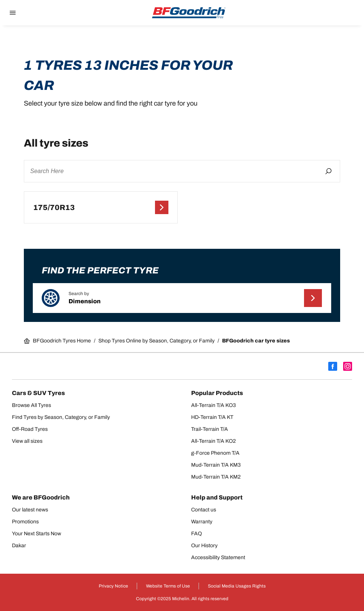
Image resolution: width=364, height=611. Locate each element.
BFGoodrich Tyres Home (57, 341)
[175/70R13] (101, 207)
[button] (182, 298)
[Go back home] (189, 13)
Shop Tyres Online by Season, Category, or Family (156, 341)
